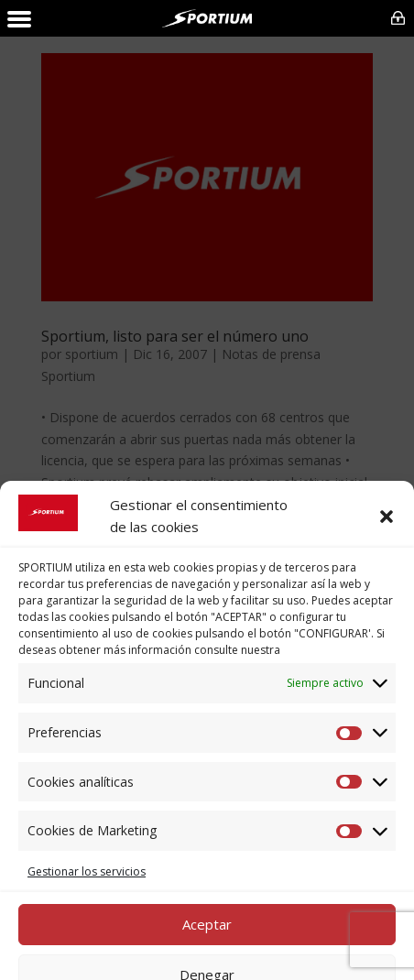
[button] (387, 873)
